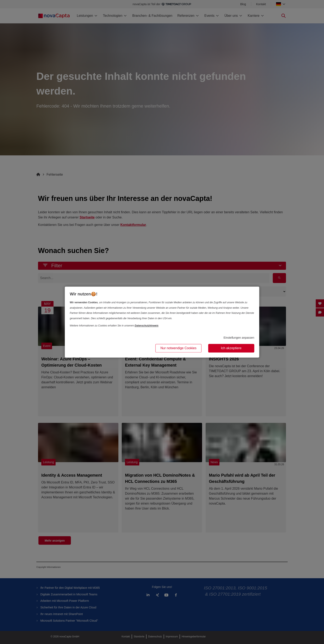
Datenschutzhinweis (147, 326)
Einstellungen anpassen (239, 338)
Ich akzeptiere (231, 348)
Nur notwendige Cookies (178, 348)
